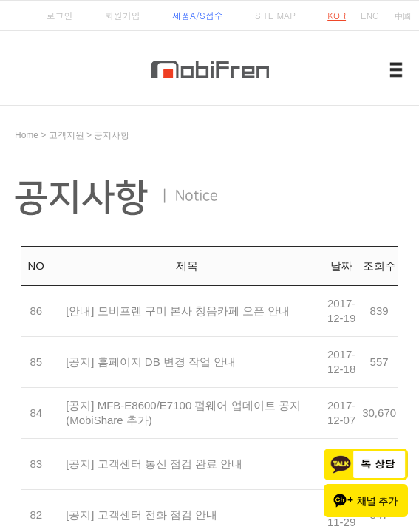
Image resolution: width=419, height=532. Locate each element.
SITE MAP (275, 15)
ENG (370, 15)
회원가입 (123, 15)
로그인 (59, 15)
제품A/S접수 (198, 15)
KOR (337, 15)
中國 (403, 15)
